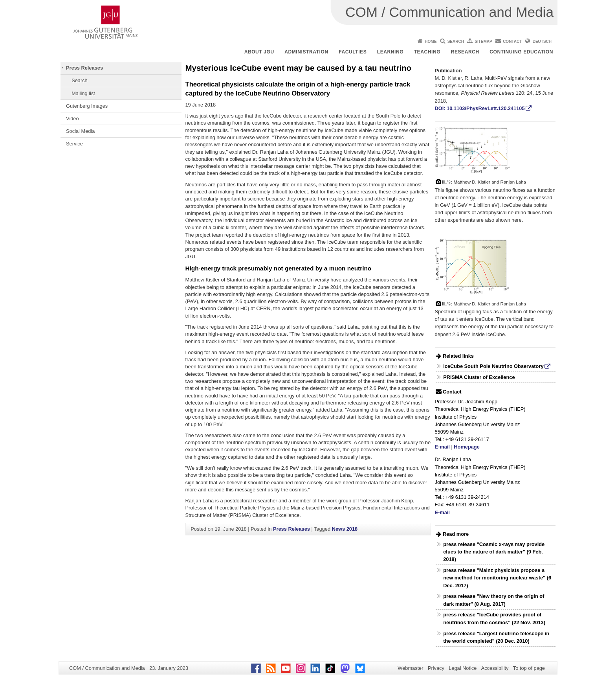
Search (456, 41)
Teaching (427, 52)
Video (72, 119)
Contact (512, 41)
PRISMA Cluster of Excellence (479, 377)
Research (465, 52)
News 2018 (345, 529)
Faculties (353, 52)
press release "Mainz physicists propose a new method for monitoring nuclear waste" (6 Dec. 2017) (497, 578)
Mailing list (83, 93)
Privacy (436, 668)
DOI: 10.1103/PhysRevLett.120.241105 (480, 108)
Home (431, 41)
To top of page (529, 668)
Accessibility (495, 668)
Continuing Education (521, 52)
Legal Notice (463, 668)
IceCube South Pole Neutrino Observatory (493, 366)
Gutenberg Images (87, 106)
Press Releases (84, 68)
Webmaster (410, 668)
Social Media (80, 131)
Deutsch (542, 41)
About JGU (259, 52)
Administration (306, 52)
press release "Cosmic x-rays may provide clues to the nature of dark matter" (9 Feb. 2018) (494, 552)
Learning (390, 52)
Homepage (467, 447)
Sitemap (483, 41)
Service (74, 144)
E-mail (442, 447)
